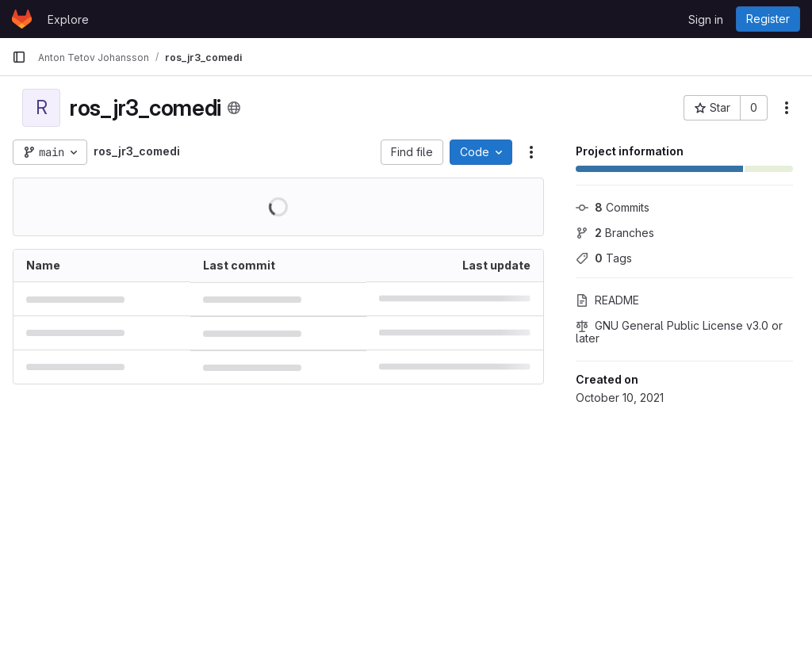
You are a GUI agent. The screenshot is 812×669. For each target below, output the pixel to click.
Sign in (706, 19)
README (607, 300)
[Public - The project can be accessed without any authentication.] (234, 108)
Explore (68, 19)
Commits (613, 207)
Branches (615, 233)
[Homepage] (22, 19)
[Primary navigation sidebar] (19, 57)
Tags (604, 258)
